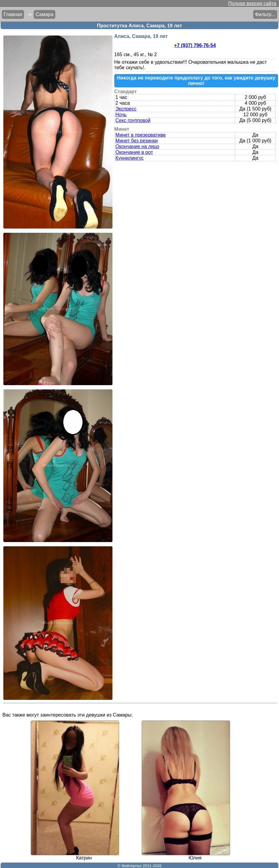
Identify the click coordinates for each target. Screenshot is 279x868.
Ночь (121, 115)
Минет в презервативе (141, 135)
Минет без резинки (137, 141)
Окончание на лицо (137, 146)
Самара (44, 14)
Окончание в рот (134, 152)
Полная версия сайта (252, 3)
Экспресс (126, 109)
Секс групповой (133, 120)
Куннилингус (130, 158)
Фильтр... (265, 14)
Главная (13, 14)
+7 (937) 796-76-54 (195, 45)
